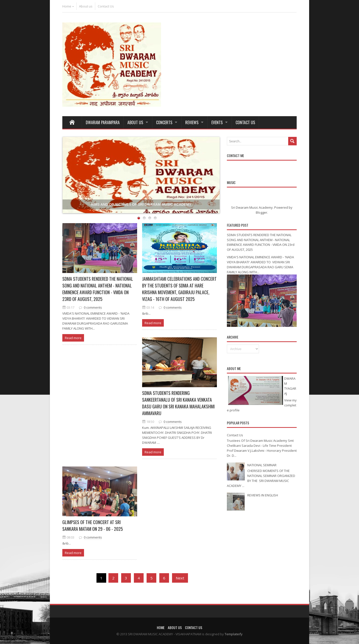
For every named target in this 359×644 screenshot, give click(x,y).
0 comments (93, 307)
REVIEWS (192, 122)
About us (86, 6)
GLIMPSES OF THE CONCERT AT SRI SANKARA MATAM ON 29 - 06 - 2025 (93, 525)
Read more (73, 338)
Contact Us (106, 6)
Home (67, 6)
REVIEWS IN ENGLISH (263, 495)
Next (180, 578)
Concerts (164, 122)
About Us (135, 122)
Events (217, 122)
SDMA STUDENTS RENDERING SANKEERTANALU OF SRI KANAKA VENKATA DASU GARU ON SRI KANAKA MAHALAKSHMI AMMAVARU (178, 403)
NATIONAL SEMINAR (262, 465)
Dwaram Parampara (103, 122)
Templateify (207, 211)
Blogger (262, 212)
